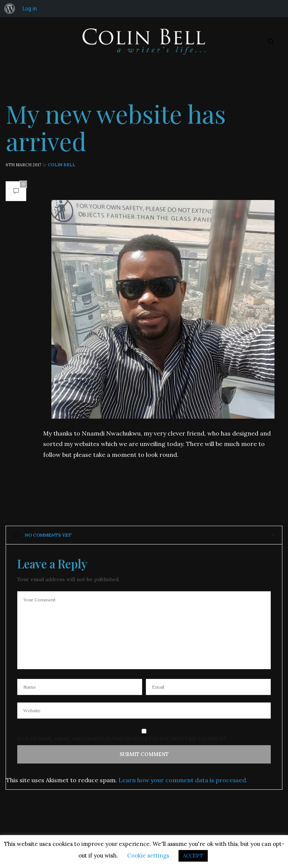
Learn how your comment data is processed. (183, 780)
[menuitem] (10, 9)
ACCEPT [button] (193, 856)
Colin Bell (62, 165)
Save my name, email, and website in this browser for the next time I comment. (122, 739)
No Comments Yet (43, 535)
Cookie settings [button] (148, 855)
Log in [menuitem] (30, 9)
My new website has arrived (116, 127)
